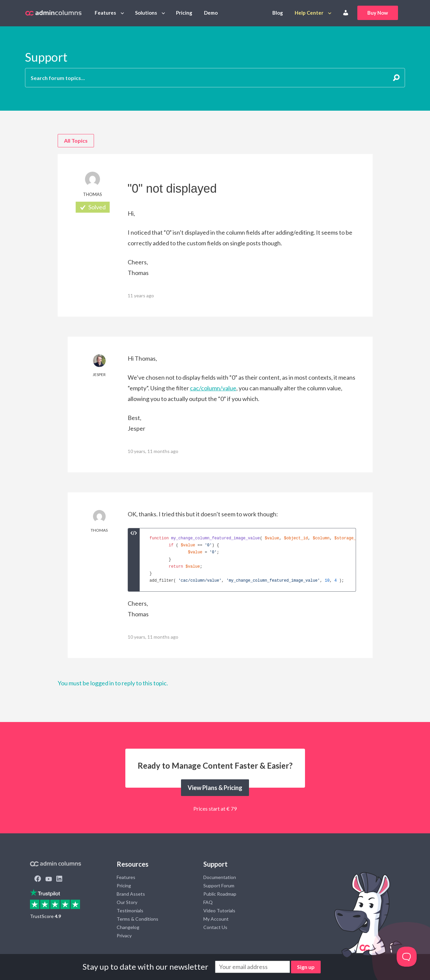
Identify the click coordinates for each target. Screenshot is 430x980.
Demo (211, 13)
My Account (216, 919)
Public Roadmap (220, 894)
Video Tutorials (219, 910)
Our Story (127, 902)
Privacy (124, 935)
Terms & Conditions (137, 919)
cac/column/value (213, 388)
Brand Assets (131, 894)
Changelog (128, 927)
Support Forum (219, 885)
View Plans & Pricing (215, 788)
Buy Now (378, 13)
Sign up (306, 967)
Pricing (184, 13)
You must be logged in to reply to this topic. (113, 683)
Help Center (309, 13)
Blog (278, 13)
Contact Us (215, 927)
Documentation (220, 877)
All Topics (76, 140)
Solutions (146, 13)
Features (105, 13)
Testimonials (130, 910)
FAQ (208, 902)
